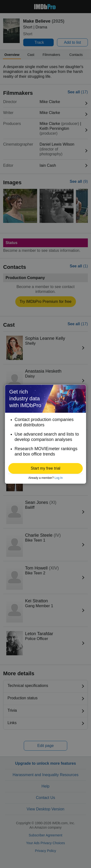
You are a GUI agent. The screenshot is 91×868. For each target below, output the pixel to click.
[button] (45, 468)
